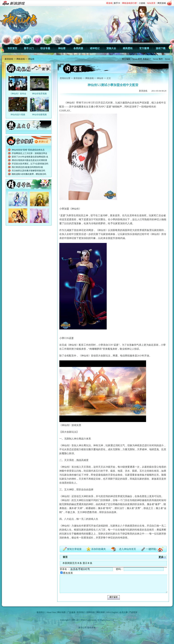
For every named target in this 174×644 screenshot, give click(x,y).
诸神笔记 (95, 48)
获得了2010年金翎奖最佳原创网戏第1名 (30, 157)
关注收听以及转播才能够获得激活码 (28, 171)
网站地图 (61, 612)
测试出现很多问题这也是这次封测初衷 (29, 160)
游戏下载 (161, 48)
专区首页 (12, 48)
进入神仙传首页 (128, 549)
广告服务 (71, 612)
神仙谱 (62, 48)
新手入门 (29, 48)
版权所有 (91, 628)
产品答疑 (133, 612)
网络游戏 (21, 59)
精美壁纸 (128, 48)
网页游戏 (162, 3)
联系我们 (81, 612)
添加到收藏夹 (99, 549)
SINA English (112, 612)
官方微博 (144, 48)
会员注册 (124, 612)
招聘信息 (91, 612)
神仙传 (31, 59)
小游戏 (142, 3)
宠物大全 (111, 48)
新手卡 (117, 3)
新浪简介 (41, 612)
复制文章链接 (74, 549)
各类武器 (78, 48)
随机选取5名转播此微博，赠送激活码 (29, 174)
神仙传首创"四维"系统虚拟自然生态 (28, 150)
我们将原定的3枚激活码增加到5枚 (27, 167)
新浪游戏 (9, 59)
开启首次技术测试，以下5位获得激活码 (30, 164)
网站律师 (101, 612)
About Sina (51, 612)
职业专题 (45, 48)
